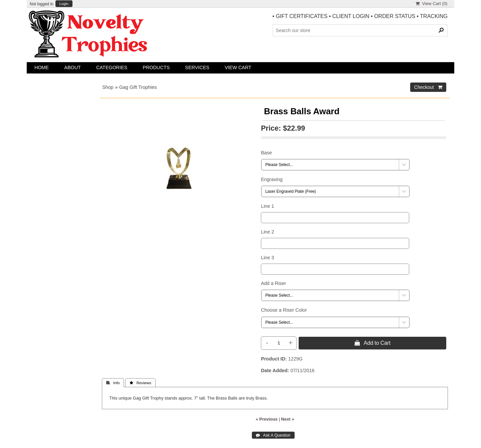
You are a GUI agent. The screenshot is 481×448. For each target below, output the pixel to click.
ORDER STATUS (395, 16)
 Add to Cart (372, 343)
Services (197, 67)
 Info (113, 383)
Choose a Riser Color (284, 310)
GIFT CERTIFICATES (302, 16)
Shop (108, 87)
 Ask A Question (273, 435)
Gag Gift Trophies (138, 87)
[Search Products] (360, 30)
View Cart (238, 67)
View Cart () (431, 4)
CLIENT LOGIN (351, 16)
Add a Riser (273, 283)
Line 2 (267, 232)
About (72, 67)
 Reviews (140, 383)
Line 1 (267, 206)
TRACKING (434, 16)
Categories (112, 67)
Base (266, 153)
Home (42, 67)
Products (156, 67)
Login (64, 4)
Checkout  (428, 87)
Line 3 (267, 258)
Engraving (272, 179)
